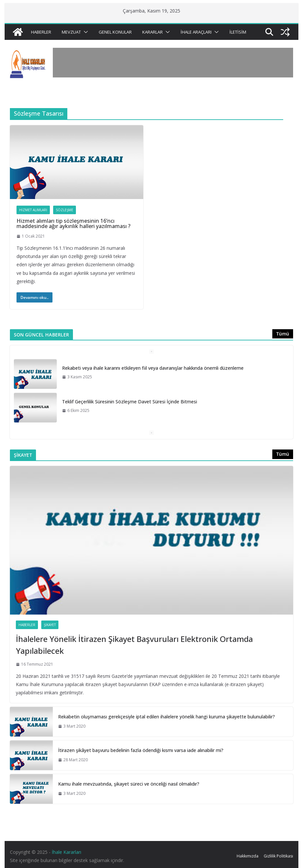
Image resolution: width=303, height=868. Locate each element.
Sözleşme (65, 210)
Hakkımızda (248, 856)
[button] (84, 32)
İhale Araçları (196, 32)
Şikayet (50, 625)
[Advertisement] (173, 63)
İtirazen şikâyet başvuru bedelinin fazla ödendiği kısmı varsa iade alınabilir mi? (141, 750)
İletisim (238, 32)
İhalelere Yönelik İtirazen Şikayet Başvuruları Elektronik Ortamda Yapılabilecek (134, 645)
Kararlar (152, 32)
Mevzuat (71, 32)
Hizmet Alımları (33, 210)
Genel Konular (115, 32)
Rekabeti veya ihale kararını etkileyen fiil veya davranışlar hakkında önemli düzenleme (153, 368)
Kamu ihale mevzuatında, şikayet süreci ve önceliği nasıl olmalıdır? (129, 784)
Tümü (283, 334)
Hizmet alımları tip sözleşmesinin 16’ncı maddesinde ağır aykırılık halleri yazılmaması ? (73, 223)
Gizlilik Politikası (278, 856)
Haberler (41, 32)
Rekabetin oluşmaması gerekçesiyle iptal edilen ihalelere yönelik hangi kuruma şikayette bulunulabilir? (167, 717)
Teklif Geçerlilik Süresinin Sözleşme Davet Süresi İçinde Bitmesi (130, 402)
